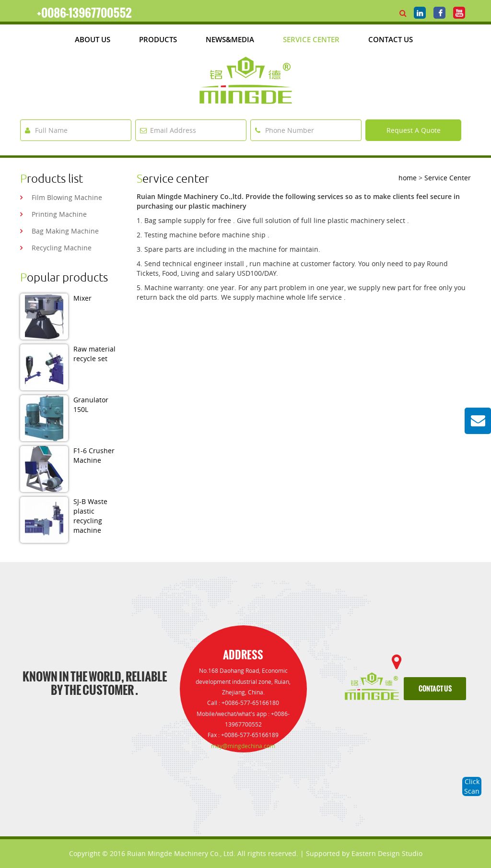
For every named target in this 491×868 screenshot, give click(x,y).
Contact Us (391, 39)
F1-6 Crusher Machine (94, 455)
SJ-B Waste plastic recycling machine (90, 516)
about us (93, 39)
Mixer (82, 298)
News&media (230, 39)
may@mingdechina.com (243, 746)
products (158, 39)
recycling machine (62, 248)
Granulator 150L (91, 405)
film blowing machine (67, 197)
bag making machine (65, 231)
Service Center (311, 39)
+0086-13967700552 (84, 13)
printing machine (59, 214)
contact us (435, 689)
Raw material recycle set (94, 354)
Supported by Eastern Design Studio (364, 853)
